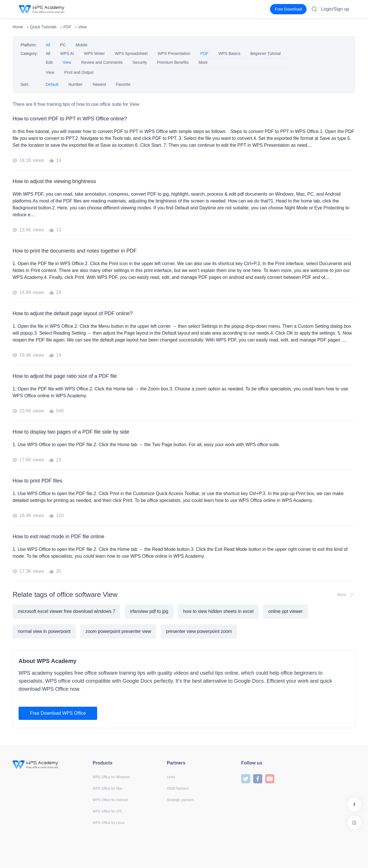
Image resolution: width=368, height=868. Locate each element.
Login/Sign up (335, 9)
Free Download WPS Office (58, 713)
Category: (29, 53)
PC (63, 45)
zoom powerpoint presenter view (118, 631)
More (203, 62)
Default (52, 84)
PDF (67, 27)
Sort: (25, 84)
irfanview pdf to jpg (149, 611)
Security (140, 62)
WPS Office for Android (110, 800)
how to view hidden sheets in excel (218, 611)
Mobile (82, 45)
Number (75, 84)
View (83, 27)
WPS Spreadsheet (131, 53)
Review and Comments (102, 62)
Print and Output (79, 72)
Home (18, 27)
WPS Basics (229, 53)
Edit (49, 62)
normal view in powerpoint (44, 631)
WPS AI (67, 53)
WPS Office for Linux (108, 823)
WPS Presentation (174, 53)
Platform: (29, 45)
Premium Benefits (173, 62)
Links (171, 777)
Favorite (123, 84)
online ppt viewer (285, 611)
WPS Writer (94, 53)
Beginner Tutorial (265, 53)
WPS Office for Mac (108, 788)
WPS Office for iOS (107, 811)
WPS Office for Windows (111, 777)
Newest (99, 84)
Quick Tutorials (43, 27)
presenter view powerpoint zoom (199, 631)
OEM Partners (178, 788)
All (48, 45)
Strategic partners (180, 800)
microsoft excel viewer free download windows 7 (66, 611)
